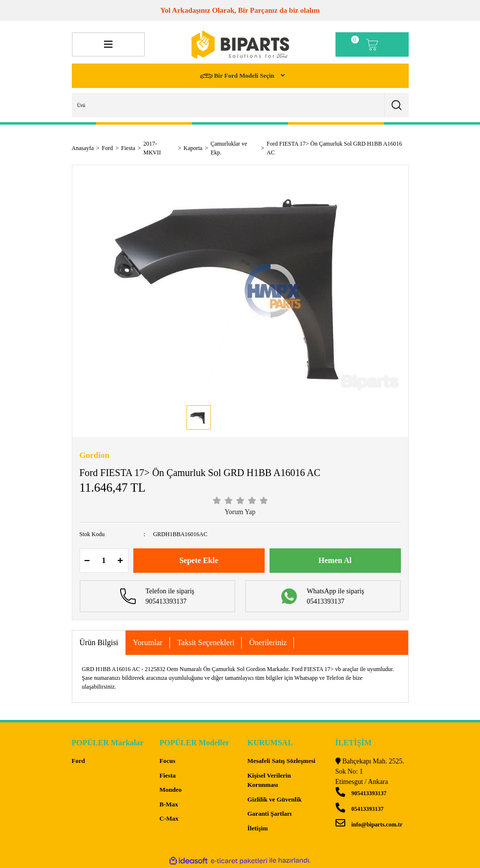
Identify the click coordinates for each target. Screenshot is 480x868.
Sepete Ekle (199, 560)
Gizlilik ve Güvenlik (275, 799)
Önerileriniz (268, 642)
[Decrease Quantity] (87, 561)
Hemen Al (335, 560)
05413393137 (360, 809)
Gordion (94, 455)
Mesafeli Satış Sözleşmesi (282, 761)
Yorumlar (148, 642)
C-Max (169, 818)
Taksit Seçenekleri (206, 642)
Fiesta (168, 775)
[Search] (240, 105)
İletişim (258, 828)
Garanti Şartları (270, 814)
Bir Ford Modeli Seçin (238, 76)
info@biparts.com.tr (369, 825)
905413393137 (361, 793)
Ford (78, 761)
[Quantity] (104, 561)
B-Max (169, 804)
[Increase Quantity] (121, 561)
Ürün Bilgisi (99, 642)
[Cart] (372, 44)
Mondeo (171, 790)
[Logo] (240, 45)
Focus (168, 761)
